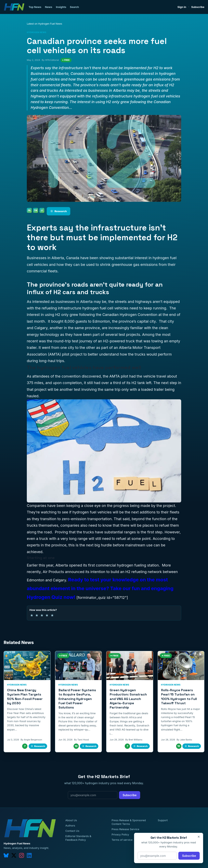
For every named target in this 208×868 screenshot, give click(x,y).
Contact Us (72, 831)
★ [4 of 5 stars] (47, 615)
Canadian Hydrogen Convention (130, 315)
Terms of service (122, 840)
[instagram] (22, 855)
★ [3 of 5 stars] (42, 615)
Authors (70, 825)
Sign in (182, 7)
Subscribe (198, 7)
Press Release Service (125, 829)
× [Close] (199, 837)
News (49, 7)
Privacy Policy (120, 834)
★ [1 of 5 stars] (32, 615)
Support (163, 820)
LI (42, 210)
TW (35, 210)
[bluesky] (6, 855)
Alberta (62, 565)
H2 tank (138, 383)
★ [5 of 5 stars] (52, 615)
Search (74, 7)
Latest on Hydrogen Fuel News (44, 24)
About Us (71, 820)
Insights (61, 7)
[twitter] (14, 855)
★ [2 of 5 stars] (37, 615)
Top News (35, 7)
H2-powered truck (119, 341)
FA (29, 210)
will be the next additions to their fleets (146, 512)
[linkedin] (29, 855)
